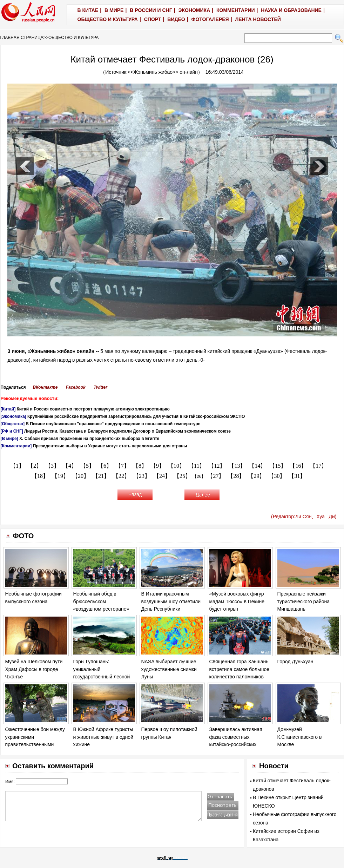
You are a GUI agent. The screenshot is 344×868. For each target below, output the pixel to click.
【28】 (236, 476)
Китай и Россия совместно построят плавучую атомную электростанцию (93, 409)
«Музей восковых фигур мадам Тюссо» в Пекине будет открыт (237, 601)
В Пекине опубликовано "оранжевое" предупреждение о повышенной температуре (113, 424)
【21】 (101, 476)
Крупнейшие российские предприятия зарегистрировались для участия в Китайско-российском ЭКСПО (136, 416)
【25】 (182, 476)
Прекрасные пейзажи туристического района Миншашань (304, 601)
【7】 (122, 466)
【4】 (70, 466)
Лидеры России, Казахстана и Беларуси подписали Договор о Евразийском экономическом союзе (127, 431)
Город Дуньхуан (295, 662)
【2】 (35, 466)
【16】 (298, 466)
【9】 (157, 466)
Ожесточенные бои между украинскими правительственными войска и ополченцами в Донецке (35, 744)
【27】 (216, 476)
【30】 (277, 476)
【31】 (297, 476)
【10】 (176, 466)
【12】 (217, 466)
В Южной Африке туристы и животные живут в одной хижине (103, 737)
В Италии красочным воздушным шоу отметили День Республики (171, 601)
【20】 (81, 476)
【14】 (257, 466)
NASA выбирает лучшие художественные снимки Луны (169, 669)
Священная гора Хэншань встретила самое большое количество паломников (240, 669)
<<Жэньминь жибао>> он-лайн (163, 72)
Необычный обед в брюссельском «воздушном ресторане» (101, 601)
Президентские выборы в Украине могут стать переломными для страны (110, 446)
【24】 (162, 476)
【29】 (256, 476)
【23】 (142, 476)
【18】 (40, 476)
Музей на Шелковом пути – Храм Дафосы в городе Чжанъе (36, 669)
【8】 (140, 466)
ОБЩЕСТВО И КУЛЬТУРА (73, 38)
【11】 (197, 466)
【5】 (87, 466)
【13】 (237, 466)
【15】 (278, 466)
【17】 (318, 466)
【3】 (52, 466)
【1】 (17, 466)
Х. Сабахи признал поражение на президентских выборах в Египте (89, 439)
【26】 (199, 476)
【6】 (105, 466)
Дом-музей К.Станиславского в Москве (300, 737)
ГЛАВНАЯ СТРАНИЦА (22, 38)
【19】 (60, 476)
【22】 (121, 476)
